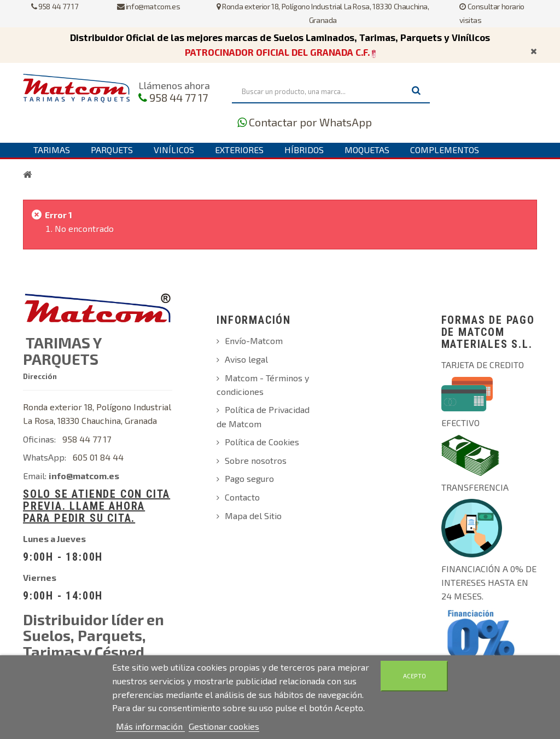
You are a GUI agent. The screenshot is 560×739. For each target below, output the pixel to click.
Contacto (242, 497)
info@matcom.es (149, 6)
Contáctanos (63, 164)
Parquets (112, 150)
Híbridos (304, 150)
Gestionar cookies (224, 726)
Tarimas (52, 150)
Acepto (415, 676)
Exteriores (239, 150)
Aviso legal (246, 359)
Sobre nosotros (256, 460)
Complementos (445, 150)
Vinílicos (174, 150)
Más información (150, 726)
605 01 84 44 (98, 457)
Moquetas (367, 150)
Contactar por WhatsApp (310, 122)
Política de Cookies (262, 442)
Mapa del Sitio (253, 516)
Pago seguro (249, 478)
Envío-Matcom (254, 341)
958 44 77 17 (54, 6)
